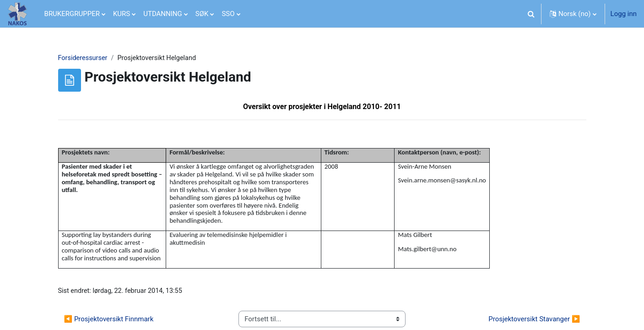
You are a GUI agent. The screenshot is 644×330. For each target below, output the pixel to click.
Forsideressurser (84, 58)
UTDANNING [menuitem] (163, 14)
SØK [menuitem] (202, 14)
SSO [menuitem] (228, 14)
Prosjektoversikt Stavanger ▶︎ (534, 321)
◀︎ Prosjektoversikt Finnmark (109, 321)
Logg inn (624, 14)
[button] (531, 14)
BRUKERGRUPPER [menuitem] (72, 14)
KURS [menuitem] (122, 14)
